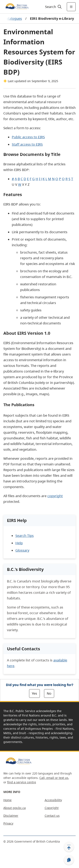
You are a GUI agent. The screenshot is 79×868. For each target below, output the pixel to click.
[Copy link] (69, 860)
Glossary (22, 550)
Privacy (8, 823)
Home (7, 800)
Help (19, 543)
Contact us (52, 816)
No (49, 693)
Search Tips (25, 536)
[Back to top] (69, 847)
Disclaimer (11, 816)
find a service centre (22, 782)
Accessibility (53, 800)
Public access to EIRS (28, 137)
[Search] (53, 7)
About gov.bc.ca (15, 808)
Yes (34, 693)
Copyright (52, 808)
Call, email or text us (54, 778)
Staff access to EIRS (27, 144)
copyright (55, 496)
